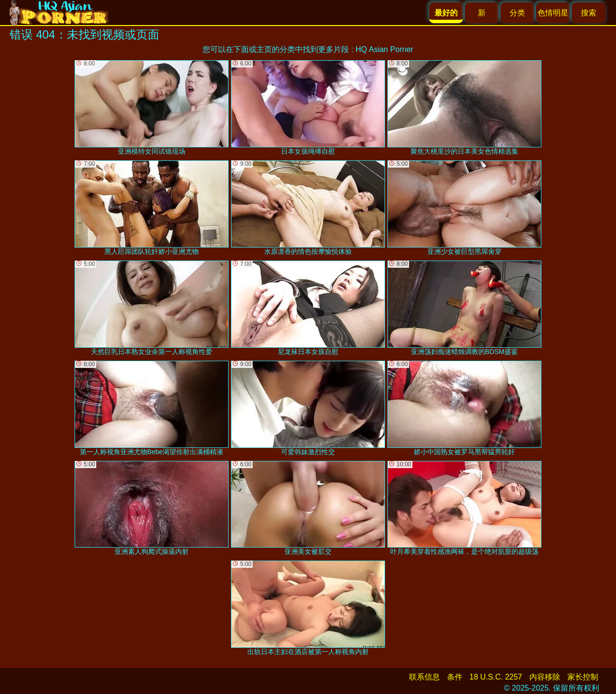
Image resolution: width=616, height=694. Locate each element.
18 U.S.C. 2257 (496, 677)
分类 (517, 13)
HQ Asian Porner (385, 49)
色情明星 (553, 13)
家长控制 (583, 677)
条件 (455, 677)
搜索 (589, 13)
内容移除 (545, 677)
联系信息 (424, 677)
